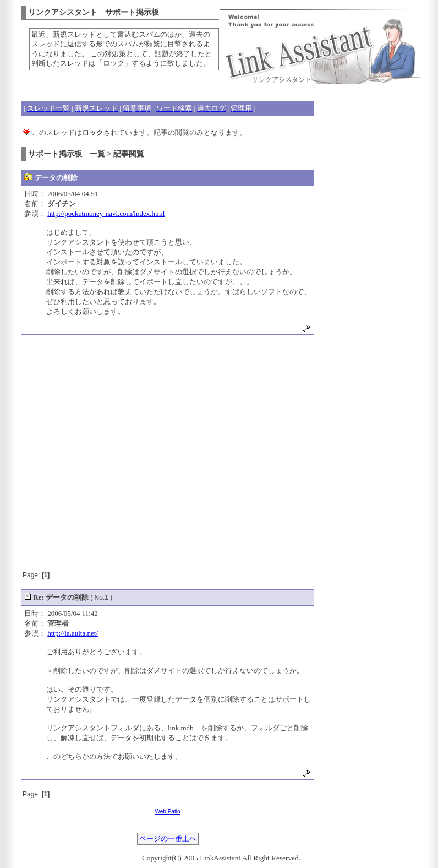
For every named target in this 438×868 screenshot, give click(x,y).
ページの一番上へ (168, 839)
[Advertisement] (114, 452)
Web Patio (168, 812)
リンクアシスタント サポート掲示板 (94, 12)
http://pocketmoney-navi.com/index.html (106, 213)
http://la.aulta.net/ (73, 633)
